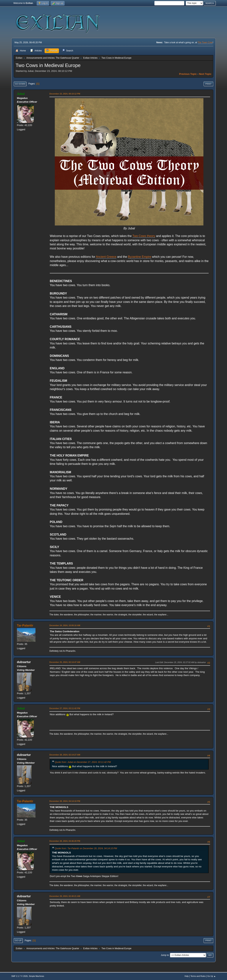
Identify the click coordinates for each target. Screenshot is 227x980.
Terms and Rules (198, 976)
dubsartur (24, 662)
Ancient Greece (106, 257)
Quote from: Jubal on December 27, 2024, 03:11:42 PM (83, 762)
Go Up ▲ (211, 976)
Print (208, 84)
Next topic (205, 74)
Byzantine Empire (140, 257)
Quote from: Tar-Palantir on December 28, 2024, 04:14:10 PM (86, 848)
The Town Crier (205, 42)
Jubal (21, 94)
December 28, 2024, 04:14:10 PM (65, 801)
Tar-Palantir (25, 625)
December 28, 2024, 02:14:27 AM (65, 755)
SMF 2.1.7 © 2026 (20, 976)
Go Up (18, 940)
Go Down (20, 84)
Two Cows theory (144, 236)
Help (187, 976)
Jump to (165, 955)
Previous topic (188, 74)
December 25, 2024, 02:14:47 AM (65, 662)
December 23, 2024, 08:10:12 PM (65, 94)
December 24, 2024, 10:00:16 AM (65, 625)
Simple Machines (36, 976)
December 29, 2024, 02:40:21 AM (65, 896)
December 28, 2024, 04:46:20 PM (65, 841)
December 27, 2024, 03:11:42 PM (65, 708)
